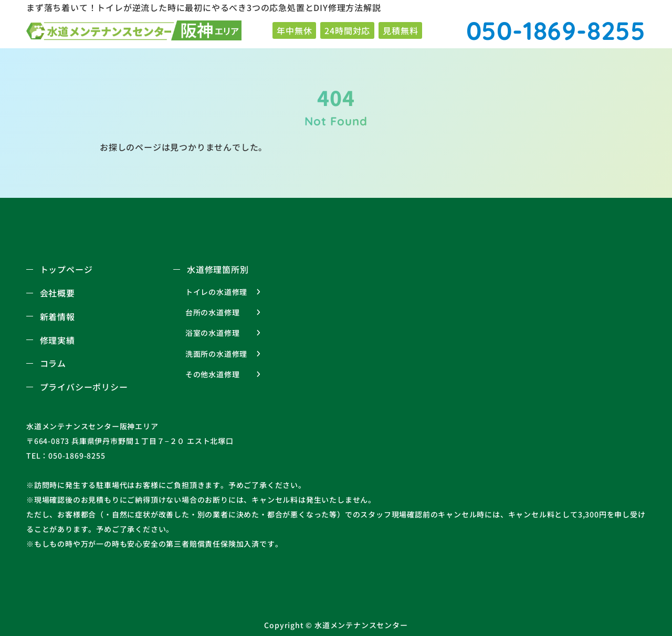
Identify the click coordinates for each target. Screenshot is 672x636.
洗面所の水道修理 (216, 354)
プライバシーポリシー (84, 387)
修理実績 (57, 340)
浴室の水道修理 (213, 333)
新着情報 (57, 316)
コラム (53, 363)
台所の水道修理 (213, 312)
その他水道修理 (213, 374)
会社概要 (57, 293)
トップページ (66, 269)
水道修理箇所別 (218, 269)
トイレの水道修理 (216, 292)
